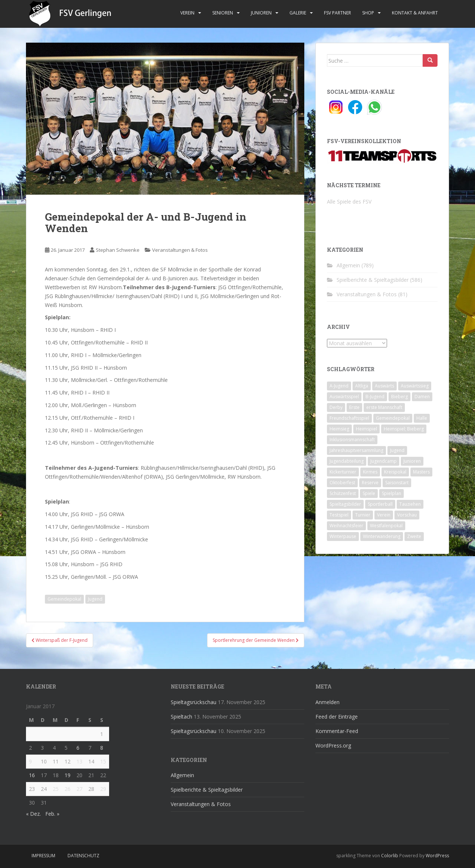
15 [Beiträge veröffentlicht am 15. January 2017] (103, 761)
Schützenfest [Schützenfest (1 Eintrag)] (343, 493)
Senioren (223, 13)
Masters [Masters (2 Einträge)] (421, 472)
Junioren (261, 13)
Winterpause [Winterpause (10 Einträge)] (343, 536)
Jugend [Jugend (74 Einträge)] (397, 450)
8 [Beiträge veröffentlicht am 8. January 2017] (102, 748)
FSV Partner (338, 13)
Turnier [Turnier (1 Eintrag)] (363, 515)
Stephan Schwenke (118, 250)
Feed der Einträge (337, 717)
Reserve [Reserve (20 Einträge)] (370, 483)
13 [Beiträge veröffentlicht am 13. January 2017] (79, 761)
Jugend (95, 599)
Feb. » (52, 814)
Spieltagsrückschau (194, 702)
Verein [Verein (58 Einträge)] (384, 515)
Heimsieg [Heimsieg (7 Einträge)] (339, 429)
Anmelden (327, 702)
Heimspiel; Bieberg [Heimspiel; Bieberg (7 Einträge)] (404, 429)
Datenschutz (83, 856)
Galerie (298, 13)
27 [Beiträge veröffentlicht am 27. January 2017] (79, 789)
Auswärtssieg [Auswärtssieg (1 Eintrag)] (415, 386)
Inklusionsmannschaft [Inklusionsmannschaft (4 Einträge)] (352, 440)
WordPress (437, 856)
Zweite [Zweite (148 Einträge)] (414, 536)
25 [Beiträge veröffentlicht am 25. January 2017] (56, 789)
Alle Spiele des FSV (349, 202)
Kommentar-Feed (337, 731)
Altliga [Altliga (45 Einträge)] (362, 386)
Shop (368, 13)
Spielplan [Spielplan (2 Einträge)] (392, 493)
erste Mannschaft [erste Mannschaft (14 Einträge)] (384, 407)
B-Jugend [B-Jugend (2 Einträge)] (375, 397)
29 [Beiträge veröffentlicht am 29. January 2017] (103, 789)
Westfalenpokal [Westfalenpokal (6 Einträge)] (386, 526)
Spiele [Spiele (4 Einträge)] (369, 493)
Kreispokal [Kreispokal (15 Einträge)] (395, 472)
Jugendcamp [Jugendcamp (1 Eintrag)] (384, 461)
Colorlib (390, 856)
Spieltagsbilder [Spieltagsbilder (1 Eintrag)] (345, 504)
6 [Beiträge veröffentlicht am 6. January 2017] (78, 748)
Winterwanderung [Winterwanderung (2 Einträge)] (382, 536)
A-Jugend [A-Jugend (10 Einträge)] (339, 386)
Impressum (43, 856)
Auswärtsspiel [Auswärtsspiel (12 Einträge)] (344, 397)
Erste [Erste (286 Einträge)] (354, 407)
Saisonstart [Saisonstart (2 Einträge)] (397, 483)
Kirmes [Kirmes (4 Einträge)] (370, 472)
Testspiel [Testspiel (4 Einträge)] (339, 515)
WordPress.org (333, 745)
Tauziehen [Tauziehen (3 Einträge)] (410, 504)
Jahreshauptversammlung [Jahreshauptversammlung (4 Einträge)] (356, 450)
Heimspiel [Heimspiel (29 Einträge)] (366, 429)
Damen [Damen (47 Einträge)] (422, 397)
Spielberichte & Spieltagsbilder (373, 280)
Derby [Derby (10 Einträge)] (336, 407)
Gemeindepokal (64, 599)
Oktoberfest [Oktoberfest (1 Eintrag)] (342, 483)
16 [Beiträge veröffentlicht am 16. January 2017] (32, 775)
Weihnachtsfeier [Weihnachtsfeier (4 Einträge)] (346, 526)
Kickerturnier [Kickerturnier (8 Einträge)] (343, 472)
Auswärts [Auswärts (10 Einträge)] (384, 386)
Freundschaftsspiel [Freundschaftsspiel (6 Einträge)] (349, 418)
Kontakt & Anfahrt (415, 13)
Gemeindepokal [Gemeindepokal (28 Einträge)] (393, 418)
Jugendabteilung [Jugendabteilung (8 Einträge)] (347, 461)
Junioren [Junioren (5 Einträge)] (412, 461)
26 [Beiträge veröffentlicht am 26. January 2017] (68, 789)
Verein (187, 13)
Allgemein (348, 265)
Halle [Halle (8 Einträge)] (422, 418)
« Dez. (33, 814)
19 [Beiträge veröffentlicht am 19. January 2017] (68, 775)
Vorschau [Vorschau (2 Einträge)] (407, 515)
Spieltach (181, 717)
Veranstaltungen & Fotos (180, 250)
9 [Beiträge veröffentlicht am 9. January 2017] (30, 761)
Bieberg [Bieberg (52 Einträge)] (399, 397)
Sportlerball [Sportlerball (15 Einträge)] (380, 504)
